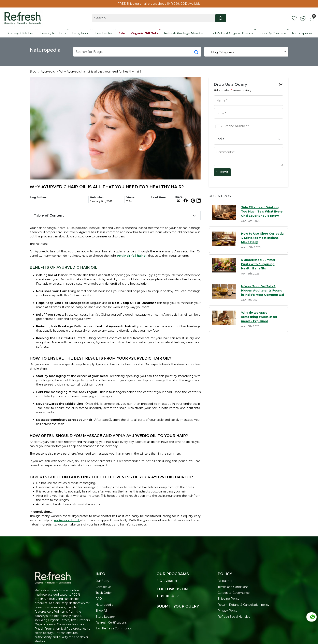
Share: (179, 197)
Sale (122, 33)
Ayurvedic (48, 72)
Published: (98, 197)
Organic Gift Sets (146, 33)
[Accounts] (303, 18)
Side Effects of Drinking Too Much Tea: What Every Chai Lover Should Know (262, 211)
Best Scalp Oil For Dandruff (134, 303)
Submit (222, 172)
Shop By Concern (274, 33)
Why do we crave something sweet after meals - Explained (259, 317)
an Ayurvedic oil (67, 520)
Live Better (105, 33)
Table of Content (49, 215)
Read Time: (158, 197)
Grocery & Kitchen (22, 33)
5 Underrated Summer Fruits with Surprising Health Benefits (258, 264)
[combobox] (219, 126)
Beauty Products (54, 33)
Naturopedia (302, 33)
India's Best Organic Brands (233, 33)
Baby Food (82, 33)
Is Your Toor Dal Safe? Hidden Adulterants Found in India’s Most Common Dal (263, 290)
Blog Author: (38, 197)
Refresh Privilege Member (184, 33)
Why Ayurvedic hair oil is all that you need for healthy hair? (100, 72)
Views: (131, 197)
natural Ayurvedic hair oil (116, 326)
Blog (33, 72)
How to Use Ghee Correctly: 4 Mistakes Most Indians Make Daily (263, 238)
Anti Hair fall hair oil (132, 256)
